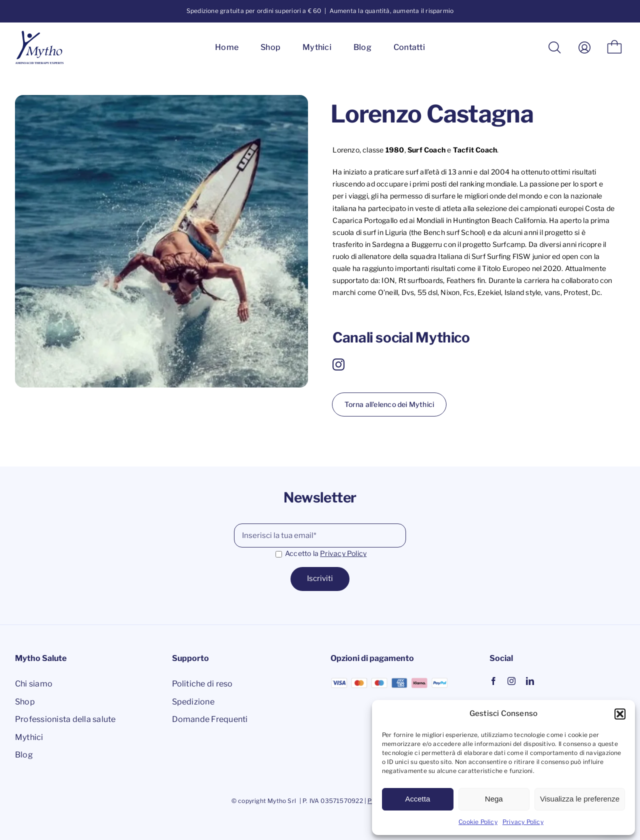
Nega (494, 799)
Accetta (417, 799)
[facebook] (493, 681)
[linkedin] (530, 681)
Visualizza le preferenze (580, 799)
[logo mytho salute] (41, 34)
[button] (620, 714)
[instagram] (338, 364)
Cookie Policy (478, 822)
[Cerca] (554, 47)
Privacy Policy (523, 822)
